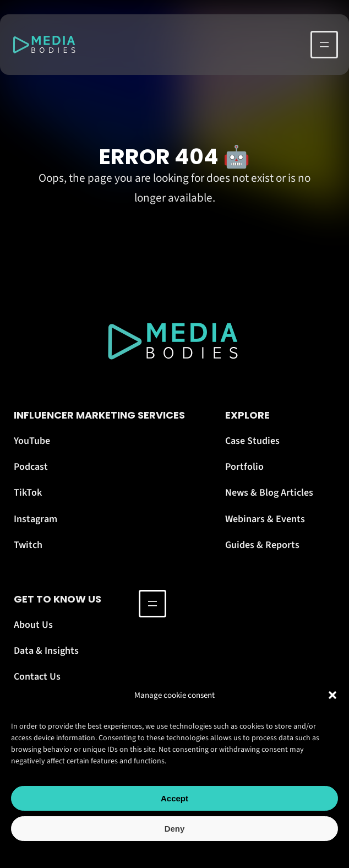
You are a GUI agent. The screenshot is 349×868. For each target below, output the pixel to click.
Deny (175, 829)
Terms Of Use (200, 853)
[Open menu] (324, 45)
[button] (332, 695)
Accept (174, 798)
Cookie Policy (150, 853)
